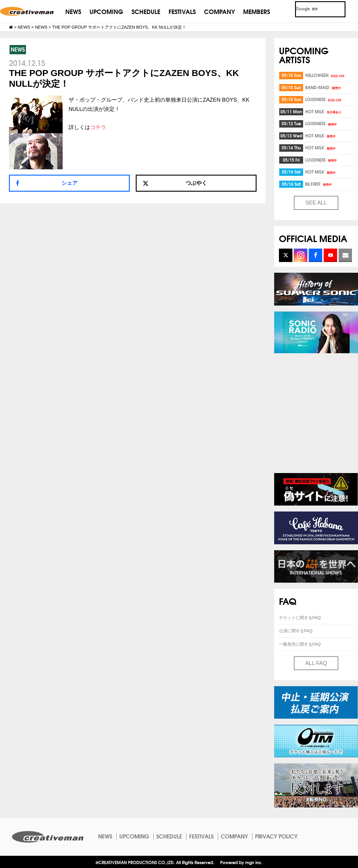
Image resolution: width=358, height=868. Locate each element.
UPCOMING (106, 11)
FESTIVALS (182, 11)
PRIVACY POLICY (276, 836)
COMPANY (219, 11)
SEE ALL (316, 203)
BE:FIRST (319, 184)
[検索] (313, 9)
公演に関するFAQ (296, 631)
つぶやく (175, 183)
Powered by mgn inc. (241, 862)
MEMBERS (257, 11)
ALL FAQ (316, 663)
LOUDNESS (324, 99)
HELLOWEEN (325, 75)
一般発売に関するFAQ (300, 644)
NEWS (73, 11)
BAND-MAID (323, 87)
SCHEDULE (146, 11)
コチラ (98, 127)
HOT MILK (324, 111)
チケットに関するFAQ (300, 618)
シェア (70, 183)
